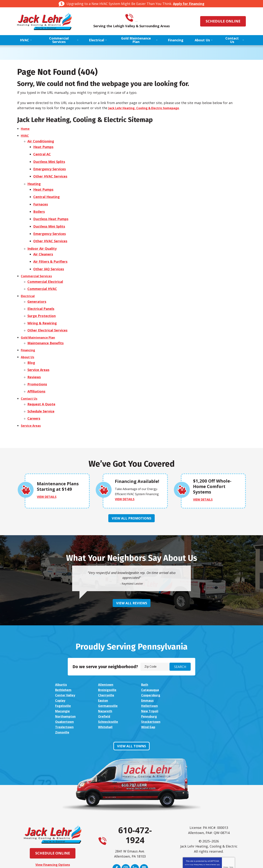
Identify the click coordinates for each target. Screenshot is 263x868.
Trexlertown (65, 697)
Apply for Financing (189, 4)
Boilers (40, 204)
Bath (145, 667)
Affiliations (36, 371)
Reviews (34, 358)
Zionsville (192, 697)
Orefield (190, 687)
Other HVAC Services (51, 172)
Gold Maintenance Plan (40, 321)
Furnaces (41, 197)
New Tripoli (108, 687)
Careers (34, 397)
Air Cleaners (44, 243)
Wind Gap (149, 697)
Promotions (37, 365)
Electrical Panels (41, 294)
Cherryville (193, 672)
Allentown (106, 667)
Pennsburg (64, 692)
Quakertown (108, 692)
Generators (37, 287)
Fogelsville (64, 682)
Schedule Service (41, 390)
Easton (147, 677)
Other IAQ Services (49, 257)
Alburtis (62, 667)
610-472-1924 (137, 18)
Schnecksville (152, 692)
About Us (28, 339)
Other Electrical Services (47, 314)
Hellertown (150, 682)
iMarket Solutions (112, 861)
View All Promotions (131, 500)
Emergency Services (50, 165)
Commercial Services (38, 263)
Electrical (28, 282)
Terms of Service (211, 830)
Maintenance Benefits (45, 326)
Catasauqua (108, 672)
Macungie (192, 682)
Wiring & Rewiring (42, 307)
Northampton (153, 687)
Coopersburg (66, 677)
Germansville (109, 682)
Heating (34, 179)
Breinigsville (65, 672)
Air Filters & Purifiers (51, 250)
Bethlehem (193, 667)
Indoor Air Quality (42, 238)
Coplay (104, 677)
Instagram (126, 833)
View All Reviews (132, 585)
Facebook (117, 833)
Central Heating (47, 191)
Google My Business (144, 833)
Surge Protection (42, 301)
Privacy (226, 832)
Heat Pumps (44, 145)
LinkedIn (135, 833)
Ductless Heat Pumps (52, 211)
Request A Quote (41, 383)
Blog (31, 344)
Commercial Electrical (45, 268)
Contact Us (30, 378)
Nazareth (63, 687)
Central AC (43, 152)
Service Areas (38, 351)
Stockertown (195, 692)
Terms (231, 832)
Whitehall (106, 697)
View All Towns (131, 711)
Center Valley (152, 672)
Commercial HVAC (42, 275)
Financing (29, 333)
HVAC (25, 135)
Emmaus (191, 677)
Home (26, 128)
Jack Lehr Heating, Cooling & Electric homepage (148, 108)
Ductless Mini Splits (50, 159)
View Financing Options (53, 830)
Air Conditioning (41, 140)
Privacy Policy (198, 830)
